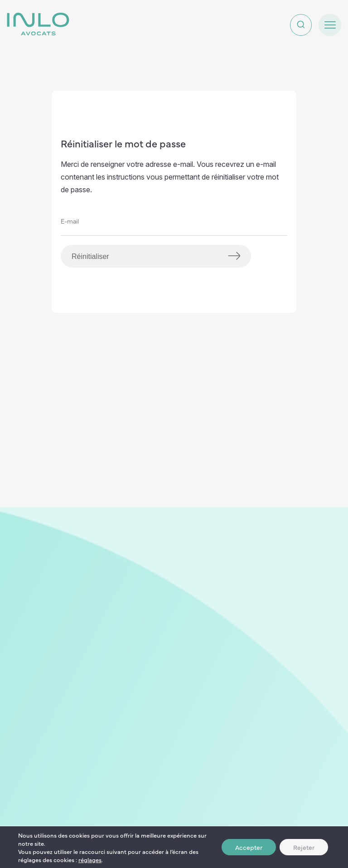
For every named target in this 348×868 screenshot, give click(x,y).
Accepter (249, 847)
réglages (90, 859)
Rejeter (304, 847)
